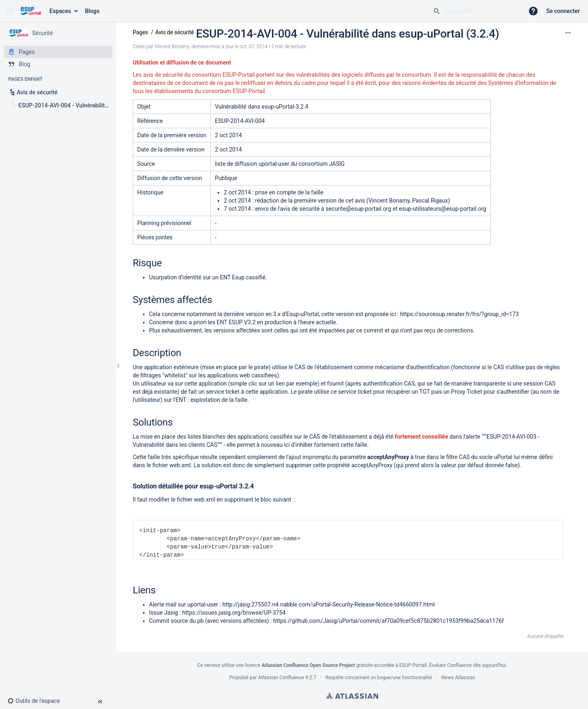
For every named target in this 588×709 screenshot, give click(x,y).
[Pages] (58, 52)
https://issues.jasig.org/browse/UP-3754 (234, 613)
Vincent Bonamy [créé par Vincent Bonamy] (172, 47)
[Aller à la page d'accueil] (30, 11)
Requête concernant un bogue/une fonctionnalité (379, 678)
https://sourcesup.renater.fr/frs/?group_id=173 (460, 314)
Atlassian (352, 696)
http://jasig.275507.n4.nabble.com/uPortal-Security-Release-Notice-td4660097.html (328, 604)
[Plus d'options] (568, 33)
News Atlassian (458, 678)
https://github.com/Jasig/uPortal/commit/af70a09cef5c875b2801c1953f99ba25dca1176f (389, 621)
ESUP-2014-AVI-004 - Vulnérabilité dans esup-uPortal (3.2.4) (347, 34)
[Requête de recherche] (475, 11)
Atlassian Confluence (281, 678)
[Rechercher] (437, 11)
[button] (10, 11)
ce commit (370, 330)
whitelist (175, 375)
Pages (140, 32)
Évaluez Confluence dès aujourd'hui (468, 665)
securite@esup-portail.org (358, 209)
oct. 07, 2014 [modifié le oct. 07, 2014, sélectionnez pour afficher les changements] (254, 47)
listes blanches (206, 437)
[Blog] (58, 64)
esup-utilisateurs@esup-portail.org (443, 209)
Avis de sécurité (175, 32)
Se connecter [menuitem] (563, 11)
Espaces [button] (60, 11)
